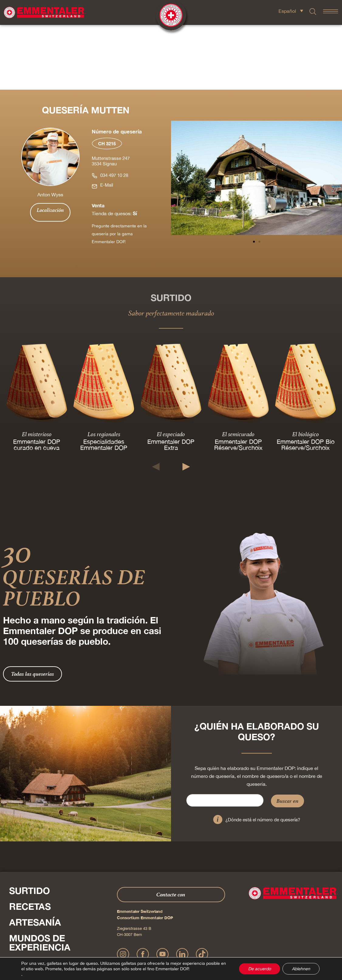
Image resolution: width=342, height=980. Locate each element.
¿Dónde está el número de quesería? (263, 755)
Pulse (15, 927)
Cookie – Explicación (259, 948)
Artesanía (35, 857)
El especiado (171, 369)
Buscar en (287, 736)
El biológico (305, 369)
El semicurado (238, 369)
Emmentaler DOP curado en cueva (37, 380)
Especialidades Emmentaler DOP (104, 380)
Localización (50, 145)
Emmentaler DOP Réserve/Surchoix (238, 380)
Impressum (115, 948)
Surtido (29, 826)
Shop (22, 914)
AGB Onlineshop (226, 948)
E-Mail (107, 120)
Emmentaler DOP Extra (171, 380)
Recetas (30, 842)
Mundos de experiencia (40, 878)
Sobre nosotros (52, 898)
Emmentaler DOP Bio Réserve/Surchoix (305, 380)
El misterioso (37, 369)
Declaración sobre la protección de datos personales (168, 948)
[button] (178, 114)
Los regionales (104, 369)
